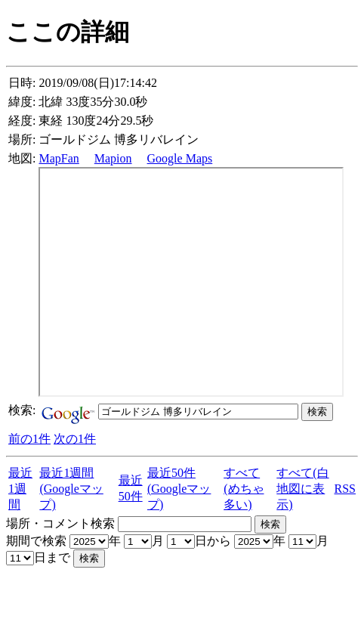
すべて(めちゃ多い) (244, 489)
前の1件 (29, 439)
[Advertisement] (183, 590)
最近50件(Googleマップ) (179, 489)
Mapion (113, 158)
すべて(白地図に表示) (302, 489)
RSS (345, 489)
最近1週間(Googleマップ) (71, 489)
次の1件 (75, 439)
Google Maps (180, 158)
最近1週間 (20, 489)
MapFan (59, 158)
